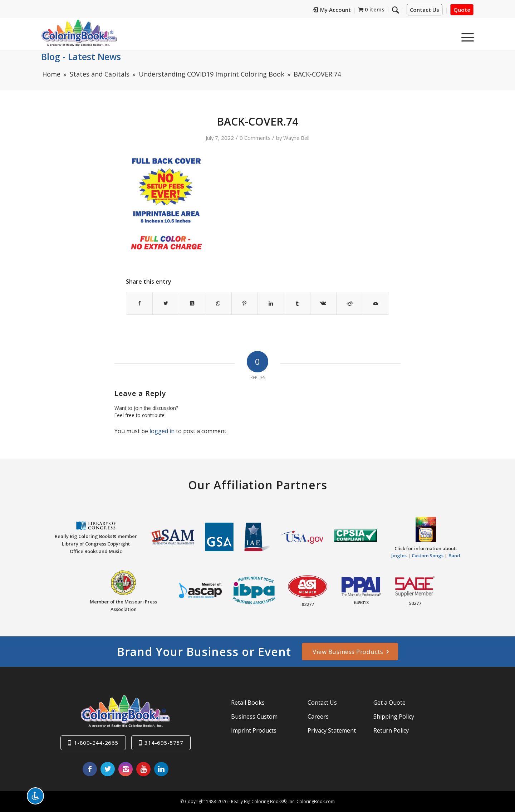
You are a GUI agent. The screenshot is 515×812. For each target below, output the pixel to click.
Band (454, 556)
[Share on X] (166, 303)
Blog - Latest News (81, 57)
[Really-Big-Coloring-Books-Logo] (79, 33)
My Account (332, 10)
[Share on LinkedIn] (271, 303)
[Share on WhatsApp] (218, 303)
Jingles (399, 556)
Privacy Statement (332, 730)
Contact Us (425, 10)
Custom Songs (428, 556)
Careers (318, 716)
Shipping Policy (394, 716)
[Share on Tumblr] (297, 303)
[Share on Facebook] (139, 303)
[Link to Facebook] (90, 769)
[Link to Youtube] (143, 769)
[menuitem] (332, 11)
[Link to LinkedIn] (161, 769)
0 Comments (255, 138)
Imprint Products (254, 730)
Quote (462, 10)
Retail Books (248, 703)
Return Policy (391, 730)
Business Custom (254, 716)
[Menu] (465, 35)
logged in (162, 431)
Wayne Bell (296, 138)
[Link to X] (108, 769)
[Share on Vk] (323, 303)
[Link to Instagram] (126, 769)
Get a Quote (389, 703)
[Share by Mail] (376, 303)
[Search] (396, 10)
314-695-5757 (164, 743)
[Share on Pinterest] (245, 303)
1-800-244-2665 (96, 743)
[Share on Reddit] (349, 303)
